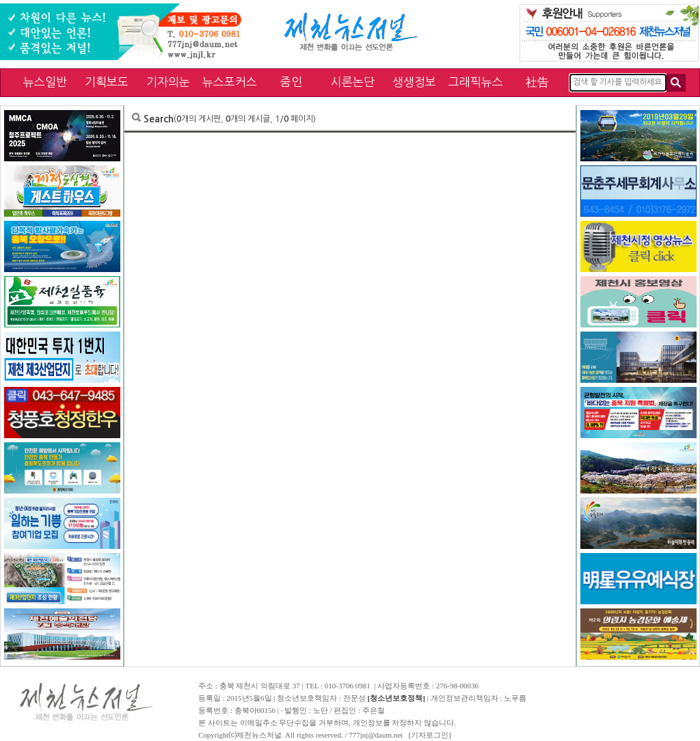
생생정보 (414, 82)
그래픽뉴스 (476, 82)
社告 (537, 82)
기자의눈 (168, 82)
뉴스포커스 (230, 82)
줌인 (291, 82)
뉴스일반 (45, 82)
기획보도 (107, 82)
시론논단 (353, 82)
